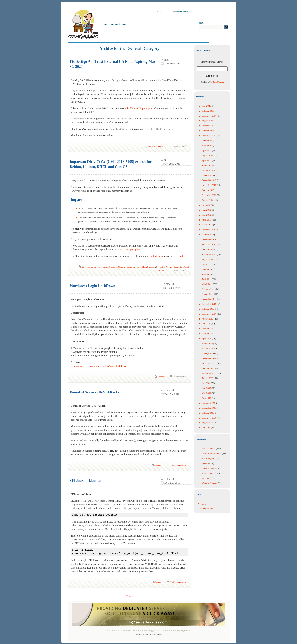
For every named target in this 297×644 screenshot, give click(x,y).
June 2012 (206, 210)
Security (161, 146)
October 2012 (208, 190)
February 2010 (208, 348)
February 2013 (208, 170)
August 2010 (208, 319)
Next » (129, 596)
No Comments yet (178, 465)
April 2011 (207, 279)
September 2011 (209, 254)
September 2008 (209, 418)
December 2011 (209, 239)
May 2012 (206, 215)
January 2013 (208, 175)
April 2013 (207, 160)
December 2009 (209, 358)
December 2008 (209, 408)
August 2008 (208, 423)
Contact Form (156, 256)
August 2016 (208, 121)
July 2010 (206, 324)
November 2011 (209, 244)
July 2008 (206, 428)
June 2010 (206, 329)
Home (159, 11)
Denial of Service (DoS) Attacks (95, 392)
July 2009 (206, 383)
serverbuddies (207, 508)
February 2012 (208, 230)
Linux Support (134, 267)
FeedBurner (219, 82)
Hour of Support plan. (128, 249)
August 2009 (208, 378)
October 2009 (208, 368)
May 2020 (206, 106)
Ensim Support (110, 267)
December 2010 (209, 299)
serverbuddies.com (181, 11)
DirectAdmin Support (91, 267)
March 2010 (207, 343)
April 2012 (207, 220)
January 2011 (208, 294)
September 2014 (209, 136)
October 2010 (208, 309)
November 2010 (209, 304)
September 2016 (209, 116)
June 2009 (206, 388)
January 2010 (208, 353)
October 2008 (208, 413)
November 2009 (209, 363)
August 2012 (208, 200)
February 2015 (208, 126)
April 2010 (207, 339)
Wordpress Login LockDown (93, 286)
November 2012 (209, 185)
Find (201, 23)
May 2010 (206, 334)
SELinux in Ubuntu (85, 481)
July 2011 (206, 264)
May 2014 (206, 145)
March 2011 (207, 284)
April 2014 (207, 150)
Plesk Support (148, 267)
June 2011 (206, 269)
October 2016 (208, 111)
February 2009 (208, 403)
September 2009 (209, 373)
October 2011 (208, 249)
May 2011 (206, 274)
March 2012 (207, 225)
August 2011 (207, 259)
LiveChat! (178, 256)
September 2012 (209, 195)
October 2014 (208, 131)
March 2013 (207, 165)
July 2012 (206, 205)
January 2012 (208, 235)
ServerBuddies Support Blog (116, 14)
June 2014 (206, 140)
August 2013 (208, 155)
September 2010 (209, 314)
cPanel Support (209, 448)
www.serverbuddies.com (148, 634)
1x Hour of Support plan (140, 108)
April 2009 (207, 398)
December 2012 (209, 180)
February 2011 (208, 289)
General (152, 146)
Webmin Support (173, 267)
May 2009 (206, 393)
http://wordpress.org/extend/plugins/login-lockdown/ (99, 366)
